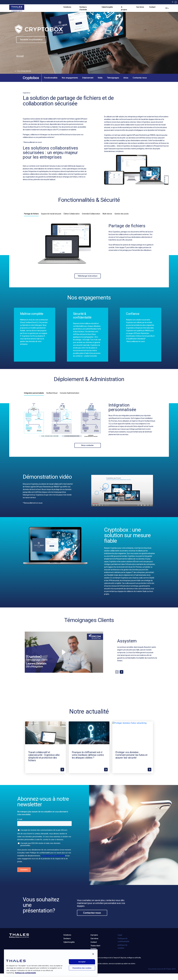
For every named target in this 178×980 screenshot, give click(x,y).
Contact (152, 7)
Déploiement (88, 78)
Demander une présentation (31, 40)
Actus (126, 78)
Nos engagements (70, 78)
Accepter (82, 962)
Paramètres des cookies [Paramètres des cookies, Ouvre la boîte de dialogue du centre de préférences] (82, 968)
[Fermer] (93, 954)
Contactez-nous (140, 78)
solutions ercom (23, 71)
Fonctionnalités (51, 78)
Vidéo (100, 78)
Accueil (20, 56)
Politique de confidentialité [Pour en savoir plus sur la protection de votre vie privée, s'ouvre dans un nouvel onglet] (25, 973)
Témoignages (113, 78)
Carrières (140, 7)
